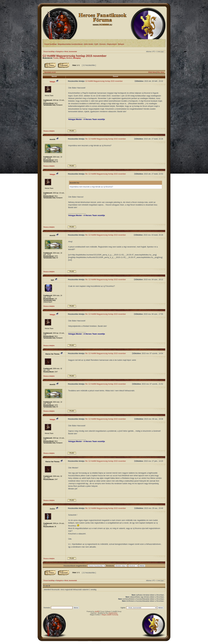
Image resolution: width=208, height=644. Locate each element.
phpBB (97, 612)
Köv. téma (161, 72)
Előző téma (152, 72)
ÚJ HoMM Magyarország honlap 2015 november (75, 56)
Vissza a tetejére (49, 131)
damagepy (77, 58)
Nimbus (69, 58)
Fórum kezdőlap (49, 52)
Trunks (56, 58)
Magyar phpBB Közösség (110, 615)
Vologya (62, 58)
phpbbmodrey (113, 613)
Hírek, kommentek (71, 52)
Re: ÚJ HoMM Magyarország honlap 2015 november (106, 139)
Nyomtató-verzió (50, 72)
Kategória (60, 52)
